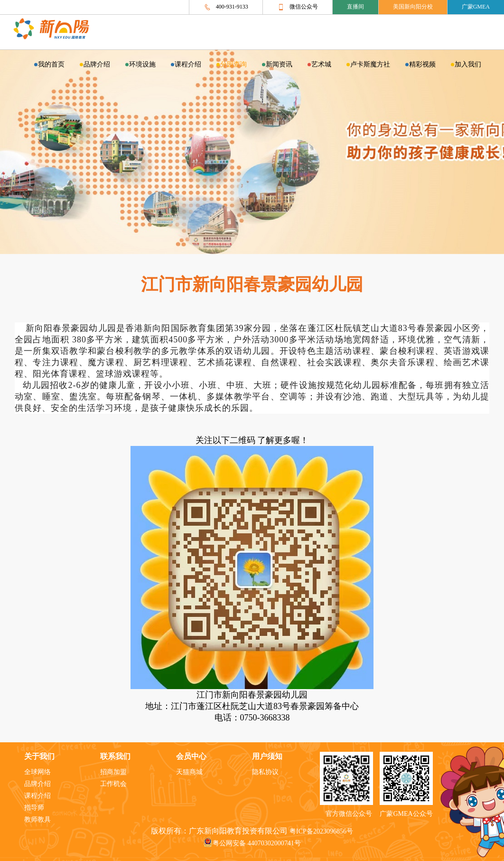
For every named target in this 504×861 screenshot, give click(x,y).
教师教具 (37, 820)
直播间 (355, 7)
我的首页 (51, 65)
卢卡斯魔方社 (370, 65)
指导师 (34, 808)
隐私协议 (265, 772)
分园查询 (233, 65)
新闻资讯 (279, 65)
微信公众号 (298, 7)
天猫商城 (189, 772)
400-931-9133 (226, 7)
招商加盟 (113, 772)
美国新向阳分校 (413, 7)
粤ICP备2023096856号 (321, 832)
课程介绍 (188, 65)
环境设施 (142, 65)
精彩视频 (422, 65)
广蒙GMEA (476, 7)
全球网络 (37, 772)
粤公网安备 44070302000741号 (252, 844)
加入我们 (468, 65)
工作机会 (113, 784)
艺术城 (321, 65)
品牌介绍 (97, 65)
